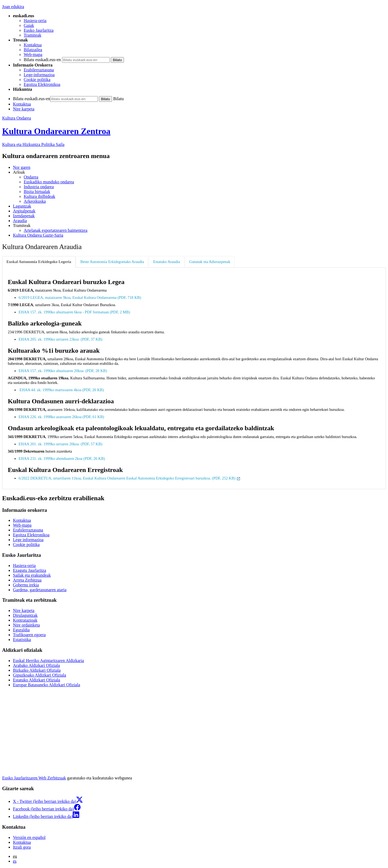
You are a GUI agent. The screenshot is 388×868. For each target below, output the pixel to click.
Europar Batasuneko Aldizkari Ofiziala (46, 685)
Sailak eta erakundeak (32, 575)
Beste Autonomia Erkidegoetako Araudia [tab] (112, 262)
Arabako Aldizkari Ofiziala (36, 665)
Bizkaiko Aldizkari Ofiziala (37, 670)
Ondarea (31, 177)
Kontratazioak (25, 620)
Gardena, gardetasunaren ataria (40, 590)
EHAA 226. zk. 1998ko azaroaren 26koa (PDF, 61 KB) (62, 417)
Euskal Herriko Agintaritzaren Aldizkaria (48, 661)
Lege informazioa (28, 540)
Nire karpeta (24, 109)
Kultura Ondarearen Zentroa (56, 131)
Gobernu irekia (26, 585)
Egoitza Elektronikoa (42, 84)
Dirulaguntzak (25, 615)
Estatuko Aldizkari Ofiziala (37, 680)
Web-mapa (33, 55)
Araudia (20, 221)
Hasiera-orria (35, 21)
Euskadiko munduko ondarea (49, 182)
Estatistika (22, 640)
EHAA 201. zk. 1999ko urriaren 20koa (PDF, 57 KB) (61, 444)
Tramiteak (32, 35)
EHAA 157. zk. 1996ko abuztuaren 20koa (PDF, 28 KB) (63, 371)
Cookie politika (37, 80)
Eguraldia (21, 630)
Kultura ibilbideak (39, 196)
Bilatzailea (33, 50)
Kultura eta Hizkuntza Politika (33, 144)
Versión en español (29, 837)
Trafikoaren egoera (29, 635)
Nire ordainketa (26, 625)
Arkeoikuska (35, 201)
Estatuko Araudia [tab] (167, 262)
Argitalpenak (24, 211)
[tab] (39, 262)
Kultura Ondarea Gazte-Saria (38, 235)
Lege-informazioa (39, 75)
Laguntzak (22, 206)
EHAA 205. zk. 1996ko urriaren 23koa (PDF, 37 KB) (61, 339)
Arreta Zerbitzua (27, 580)
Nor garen (22, 167)
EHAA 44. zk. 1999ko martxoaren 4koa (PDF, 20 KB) (62, 390)
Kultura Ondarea (17, 118)
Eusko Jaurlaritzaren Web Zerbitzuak (34, 778)
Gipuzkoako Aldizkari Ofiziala (39, 675)
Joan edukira (13, 7)
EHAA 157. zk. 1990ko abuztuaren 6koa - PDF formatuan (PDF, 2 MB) (75, 312)
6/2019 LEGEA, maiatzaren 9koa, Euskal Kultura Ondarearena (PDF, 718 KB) (80, 297)
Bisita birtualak (37, 192)
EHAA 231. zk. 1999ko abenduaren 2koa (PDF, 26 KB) (62, 458)
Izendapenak (24, 216)
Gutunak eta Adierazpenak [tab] (210, 262)
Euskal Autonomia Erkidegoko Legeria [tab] (39, 262)
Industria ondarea (39, 187)
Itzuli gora (22, 847)
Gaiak (29, 25)
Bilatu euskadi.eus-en (42, 60)
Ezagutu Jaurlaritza (30, 570)
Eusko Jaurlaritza (39, 30)
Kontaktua (33, 45)
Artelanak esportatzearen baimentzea (56, 230)
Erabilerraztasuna (39, 70)
